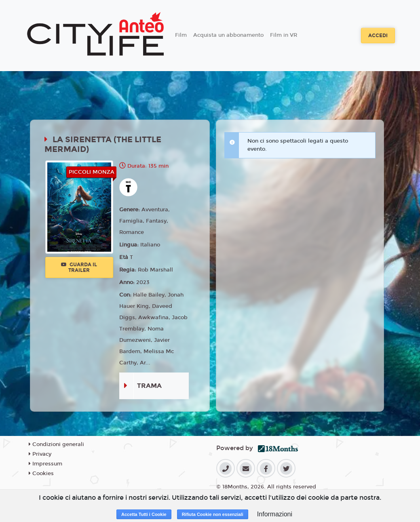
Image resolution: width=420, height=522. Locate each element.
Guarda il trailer (79, 267)
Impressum (45, 464)
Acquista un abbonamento (228, 35)
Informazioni (275, 514)
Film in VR (284, 35)
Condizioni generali (56, 444)
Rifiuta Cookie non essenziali (213, 514)
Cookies (41, 474)
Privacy (40, 454)
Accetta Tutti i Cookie (144, 514)
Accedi (378, 36)
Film (181, 35)
